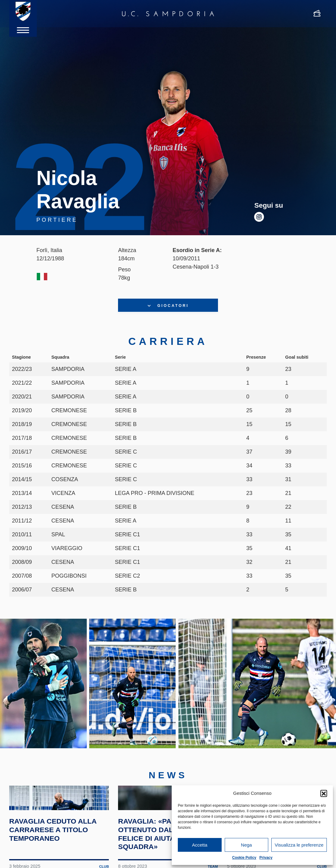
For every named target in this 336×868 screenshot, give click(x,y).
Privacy (266, 858)
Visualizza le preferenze (299, 845)
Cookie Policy (244, 858)
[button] (324, 793)
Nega (246, 845)
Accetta (200, 845)
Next (319, 696)
